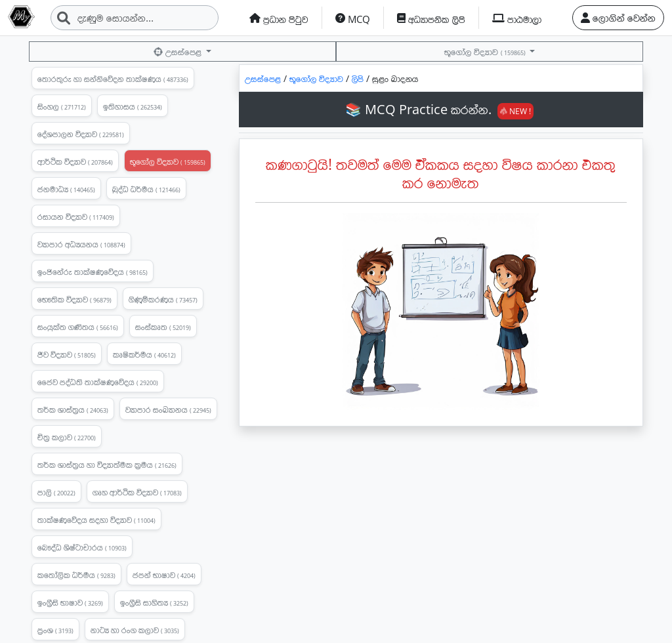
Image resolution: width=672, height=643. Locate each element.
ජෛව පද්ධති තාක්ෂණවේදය (98, 382)
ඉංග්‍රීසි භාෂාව (70, 602)
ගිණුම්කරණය (163, 299)
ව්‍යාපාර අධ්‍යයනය (81, 244)
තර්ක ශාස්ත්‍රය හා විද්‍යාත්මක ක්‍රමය (107, 465)
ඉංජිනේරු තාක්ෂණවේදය (93, 272)
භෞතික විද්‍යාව (74, 299)
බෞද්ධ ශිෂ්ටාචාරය (82, 547)
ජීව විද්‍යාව (67, 354)
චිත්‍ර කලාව (67, 437)
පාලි (56, 492)
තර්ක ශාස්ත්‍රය (73, 409)
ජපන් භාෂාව (164, 575)
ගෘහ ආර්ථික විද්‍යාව (137, 492)
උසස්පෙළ (178, 52)
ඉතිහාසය (133, 106)
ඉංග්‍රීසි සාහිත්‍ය (154, 602)
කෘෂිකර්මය (144, 354)
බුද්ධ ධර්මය (146, 189)
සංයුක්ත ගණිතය (78, 327)
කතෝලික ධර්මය (76, 575)
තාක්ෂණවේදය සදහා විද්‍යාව (96, 520)
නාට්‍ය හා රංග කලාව (135, 630)
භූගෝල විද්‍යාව (486, 52)
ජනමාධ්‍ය (66, 189)
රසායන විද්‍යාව (76, 217)
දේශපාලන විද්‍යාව (81, 134)
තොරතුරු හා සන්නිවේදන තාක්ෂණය (113, 79)
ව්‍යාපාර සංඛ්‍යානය (168, 409)
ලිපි (359, 78)
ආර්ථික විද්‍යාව (75, 161)
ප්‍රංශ (55, 630)
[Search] (135, 18)
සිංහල (62, 106)
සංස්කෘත (163, 327)
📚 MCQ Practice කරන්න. (439, 109)
